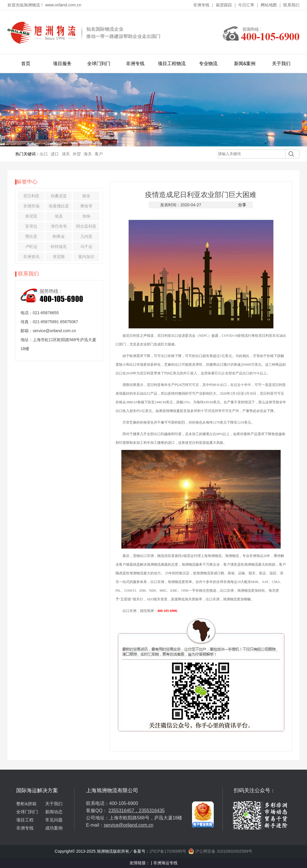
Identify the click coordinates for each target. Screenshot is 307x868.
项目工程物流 (172, 64)
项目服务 (62, 64)
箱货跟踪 (224, 5)
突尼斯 (59, 257)
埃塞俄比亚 (59, 206)
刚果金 (59, 236)
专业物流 (208, 64)
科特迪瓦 (59, 247)
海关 (88, 154)
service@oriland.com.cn (128, 825)
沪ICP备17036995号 (168, 851)
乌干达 (86, 247)
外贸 (77, 154)
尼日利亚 (31, 196)
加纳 (86, 216)
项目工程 (25, 820)
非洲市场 (31, 206)
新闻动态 (54, 812)
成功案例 (54, 828)
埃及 (59, 216)
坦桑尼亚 (59, 196)
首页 (26, 64)
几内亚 (86, 236)
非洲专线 (201, 5)
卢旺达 (31, 247)
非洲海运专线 (165, 863)
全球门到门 (99, 64)
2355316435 (152, 811)
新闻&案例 (245, 64)
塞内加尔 (86, 257)
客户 (99, 154)
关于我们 (281, 64)
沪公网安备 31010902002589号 (220, 851)
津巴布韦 (59, 226)
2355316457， (124, 811)
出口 (44, 154)
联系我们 (291, 5)
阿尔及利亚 (86, 226)
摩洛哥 (86, 206)
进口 (55, 154)
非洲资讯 (31, 257)
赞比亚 (31, 236)
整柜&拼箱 (26, 804)
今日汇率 (246, 5)
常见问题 (54, 820)
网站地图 (269, 5)
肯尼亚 (31, 216)
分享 (242, 205)
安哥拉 (31, 226)
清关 (66, 154)
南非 (86, 196)
